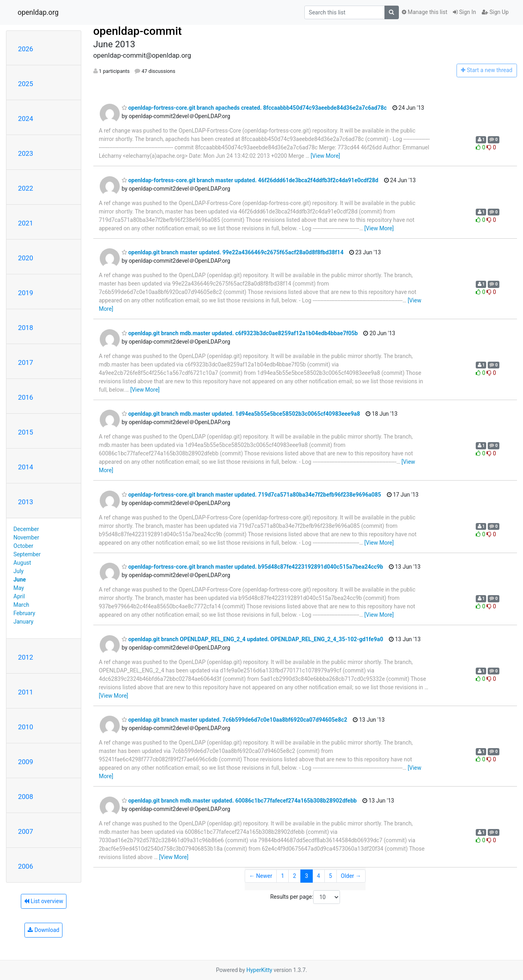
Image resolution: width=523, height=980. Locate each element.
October (23, 546)
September (27, 554)
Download (43, 930)
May (19, 588)
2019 (26, 293)
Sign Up (495, 12)
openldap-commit (138, 31)
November (26, 537)
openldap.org (38, 12)
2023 (26, 153)
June (20, 580)
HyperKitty (259, 970)
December (26, 529)
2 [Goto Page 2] (295, 876)
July (19, 571)
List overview (44, 901)
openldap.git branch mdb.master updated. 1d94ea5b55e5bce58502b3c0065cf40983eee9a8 (241, 414)
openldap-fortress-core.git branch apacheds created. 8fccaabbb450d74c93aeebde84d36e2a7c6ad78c (254, 108)
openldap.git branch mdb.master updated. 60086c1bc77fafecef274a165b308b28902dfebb (239, 801)
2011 (26, 692)
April (19, 596)
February (24, 613)
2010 (26, 727)
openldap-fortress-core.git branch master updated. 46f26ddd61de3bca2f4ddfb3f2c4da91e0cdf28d (250, 180)
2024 (26, 119)
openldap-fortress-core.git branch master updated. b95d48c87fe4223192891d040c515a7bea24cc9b (252, 567)
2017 (26, 362)
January (24, 622)
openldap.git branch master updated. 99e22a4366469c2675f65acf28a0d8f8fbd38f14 (233, 252)
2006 (26, 866)
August (22, 563)
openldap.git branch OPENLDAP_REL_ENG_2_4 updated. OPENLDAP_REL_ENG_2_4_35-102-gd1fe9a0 (252, 639)
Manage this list (424, 12)
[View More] (325, 156)
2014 (26, 467)
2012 (26, 657)
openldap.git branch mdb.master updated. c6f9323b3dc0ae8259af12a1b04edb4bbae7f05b (240, 333)
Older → (351, 876)
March (22, 605)
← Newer (261, 876)
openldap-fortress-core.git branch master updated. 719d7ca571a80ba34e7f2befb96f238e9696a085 (251, 495)
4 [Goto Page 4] (318, 876)
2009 (26, 762)
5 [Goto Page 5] (330, 876)
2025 (26, 84)
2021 (26, 223)
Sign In (465, 12)
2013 (26, 502)
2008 (26, 797)
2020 (26, 258)
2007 (26, 831)
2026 (26, 49)
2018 (26, 328)
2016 (26, 397)
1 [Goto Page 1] (283, 876)
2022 (26, 188)
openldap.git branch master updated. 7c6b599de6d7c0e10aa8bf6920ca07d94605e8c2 (234, 720)
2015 (26, 432)
